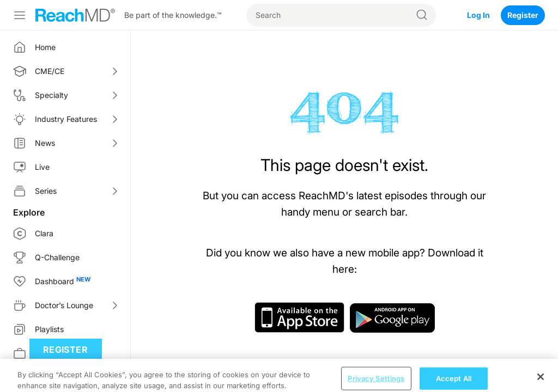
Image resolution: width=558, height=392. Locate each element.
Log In (478, 15)
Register (523, 15)
